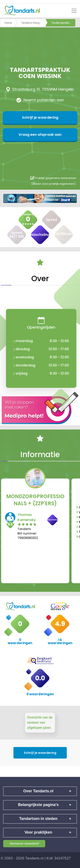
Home (8, 23)
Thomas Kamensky (27, 517)
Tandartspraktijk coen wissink (63, 23)
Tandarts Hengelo (32, 23)
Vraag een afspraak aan (40, 135)
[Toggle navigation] (74, 11)
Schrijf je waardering (40, 117)
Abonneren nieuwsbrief (24, 844)
